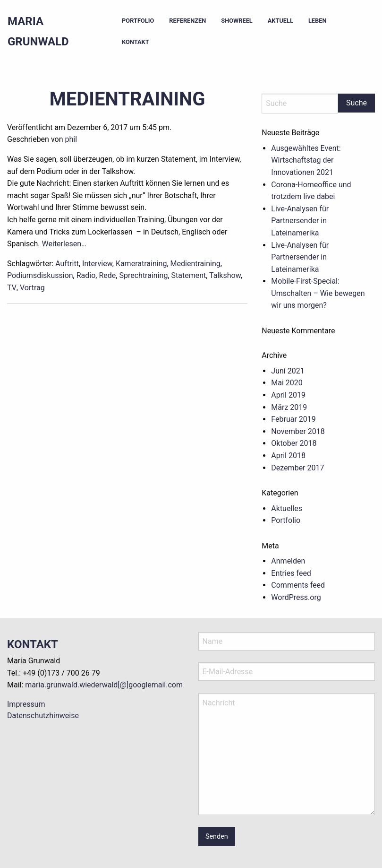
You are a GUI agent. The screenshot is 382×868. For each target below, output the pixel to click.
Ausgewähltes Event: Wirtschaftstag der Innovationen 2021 (306, 160)
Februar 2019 (293, 419)
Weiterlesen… (64, 244)
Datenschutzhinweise (43, 716)
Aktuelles (287, 508)
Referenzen (187, 21)
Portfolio (138, 21)
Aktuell (280, 21)
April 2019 (288, 395)
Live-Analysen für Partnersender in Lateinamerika (300, 221)
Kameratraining (141, 264)
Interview (97, 264)
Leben (318, 21)
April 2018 (288, 456)
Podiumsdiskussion (40, 275)
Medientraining (127, 99)
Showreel (237, 21)
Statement (189, 275)
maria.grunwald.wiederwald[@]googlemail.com (104, 685)
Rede (107, 275)
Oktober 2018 (294, 443)
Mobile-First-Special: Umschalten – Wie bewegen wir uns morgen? (318, 293)
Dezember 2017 (297, 468)
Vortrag (32, 288)
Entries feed (291, 573)
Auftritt (67, 264)
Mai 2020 (287, 383)
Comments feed (298, 585)
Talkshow (225, 275)
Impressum (26, 704)
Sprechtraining (143, 275)
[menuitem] (138, 21)
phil (71, 139)
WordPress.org (296, 597)
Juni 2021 (288, 371)
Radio (86, 275)
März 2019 (289, 407)
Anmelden (288, 561)
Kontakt (136, 42)
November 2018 (298, 431)
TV (12, 288)
